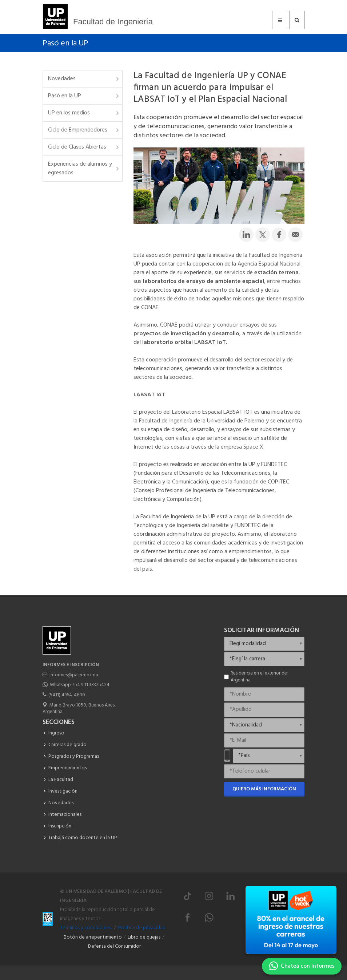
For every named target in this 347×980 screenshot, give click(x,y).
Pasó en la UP (65, 43)
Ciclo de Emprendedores (84, 130)
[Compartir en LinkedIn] (246, 235)
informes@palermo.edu (74, 675)
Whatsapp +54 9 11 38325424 (80, 685)
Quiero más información (264, 789)
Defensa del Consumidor (114, 946)
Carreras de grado (67, 745)
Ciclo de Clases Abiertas (84, 147)
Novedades (84, 79)
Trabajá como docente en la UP (83, 838)
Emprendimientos (67, 768)
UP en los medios (84, 113)
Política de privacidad (142, 928)
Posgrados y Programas (74, 756)
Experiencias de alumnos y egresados (84, 169)
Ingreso (56, 733)
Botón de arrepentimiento (93, 937)
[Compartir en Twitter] (263, 235)
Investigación (63, 791)
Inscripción (60, 826)
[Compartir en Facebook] (279, 235)
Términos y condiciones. (86, 928)
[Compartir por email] (295, 235)
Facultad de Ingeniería (113, 22)
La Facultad (61, 780)
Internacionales (65, 815)
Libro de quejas (144, 937)
